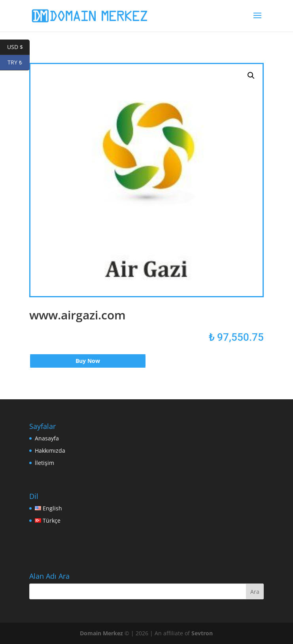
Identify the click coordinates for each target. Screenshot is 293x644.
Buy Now (88, 361)
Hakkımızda (50, 450)
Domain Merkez (101, 633)
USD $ (19, 47)
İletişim (44, 463)
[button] (251, 76)
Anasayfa (47, 438)
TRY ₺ (19, 63)
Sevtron (202, 633)
